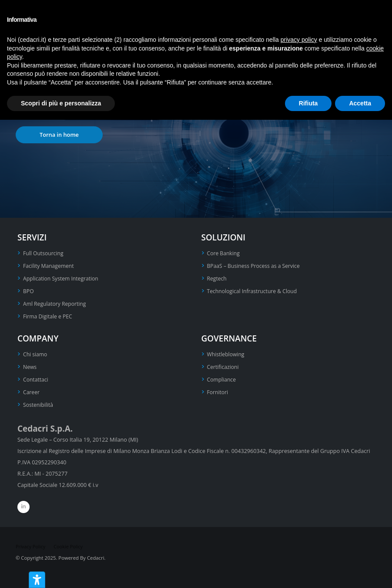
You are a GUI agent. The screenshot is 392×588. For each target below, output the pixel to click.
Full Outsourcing (44, 253)
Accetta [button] (360, 103)
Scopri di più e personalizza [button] (61, 103)
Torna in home (59, 135)
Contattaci (36, 380)
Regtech (217, 279)
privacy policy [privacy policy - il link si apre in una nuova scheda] (299, 40)
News (30, 367)
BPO (29, 291)
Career (32, 392)
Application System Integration (62, 279)
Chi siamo (36, 354)
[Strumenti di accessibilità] (37, 580)
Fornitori (218, 392)
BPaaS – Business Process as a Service (255, 266)
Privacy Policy (31, 546)
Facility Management (49, 266)
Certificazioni (224, 367)
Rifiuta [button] (308, 103)
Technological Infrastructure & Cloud (254, 291)
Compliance (222, 380)
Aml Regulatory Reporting (56, 304)
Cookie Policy (70, 546)
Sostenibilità (39, 405)
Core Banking (224, 253)
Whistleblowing (226, 354)
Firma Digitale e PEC (49, 316)
